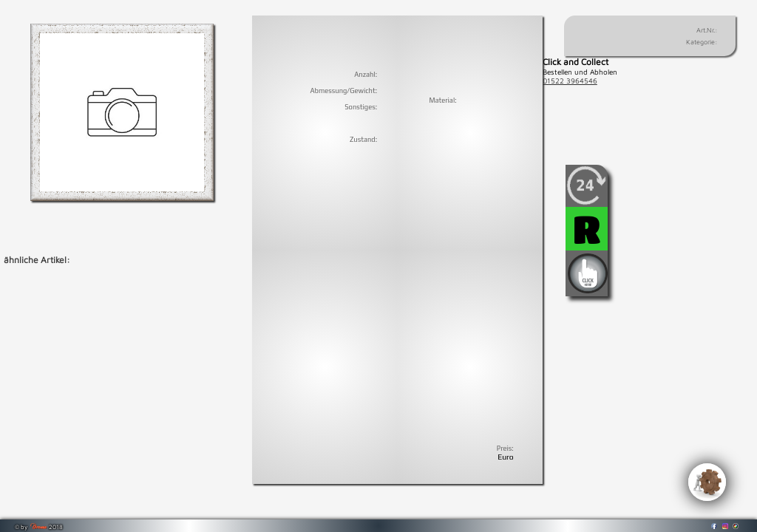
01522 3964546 (570, 81)
